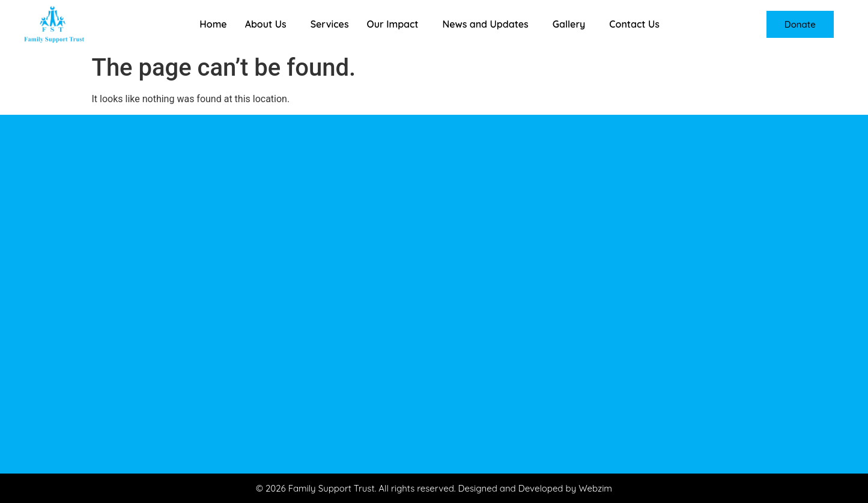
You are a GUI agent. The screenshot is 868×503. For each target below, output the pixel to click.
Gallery (569, 24)
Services (330, 24)
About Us (266, 24)
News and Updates (485, 24)
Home (213, 24)
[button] (269, 24)
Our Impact (393, 24)
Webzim (595, 488)
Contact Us (634, 24)
